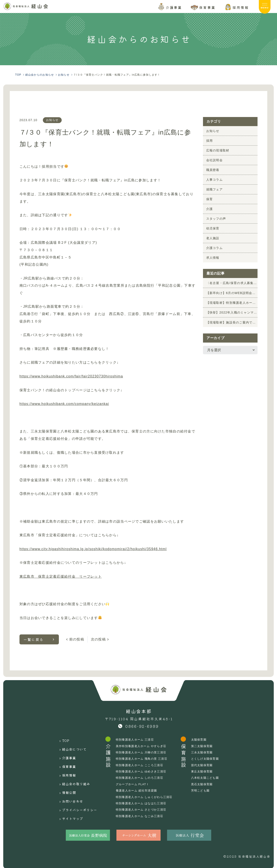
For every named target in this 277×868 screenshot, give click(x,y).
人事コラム (214, 180)
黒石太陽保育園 (207, 784)
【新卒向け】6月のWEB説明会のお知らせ (232, 293)
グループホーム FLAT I (133, 784)
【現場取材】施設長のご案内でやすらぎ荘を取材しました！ (232, 322)
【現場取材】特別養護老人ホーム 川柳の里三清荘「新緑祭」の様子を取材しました (232, 303)
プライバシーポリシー (77, 794)
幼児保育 (213, 228)
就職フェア (214, 189)
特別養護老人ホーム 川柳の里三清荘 (143, 752)
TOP (61, 740)
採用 (210, 141)
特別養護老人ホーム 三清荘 (136, 740)
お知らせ (53, 120)
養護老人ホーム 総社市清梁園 (138, 790)
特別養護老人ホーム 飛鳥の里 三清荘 (144, 759)
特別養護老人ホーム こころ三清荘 (141, 765)
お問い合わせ (69, 787)
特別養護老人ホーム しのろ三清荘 (141, 778)
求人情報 (213, 258)
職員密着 (213, 170)
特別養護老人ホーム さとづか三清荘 (143, 809)
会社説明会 (214, 160)
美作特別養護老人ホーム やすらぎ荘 (143, 746)
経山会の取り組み (73, 774)
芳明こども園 (205, 790)
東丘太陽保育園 (207, 771)
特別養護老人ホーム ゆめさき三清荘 (143, 771)
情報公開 (65, 780)
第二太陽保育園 (207, 746)
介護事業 (65, 753)
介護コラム (214, 248)
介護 (210, 209)
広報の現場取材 (218, 150)
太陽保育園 (203, 740)
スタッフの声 (216, 219)
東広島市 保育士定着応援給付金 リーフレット (61, 576)
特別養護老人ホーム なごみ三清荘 (141, 816)
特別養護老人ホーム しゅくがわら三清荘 (146, 797)
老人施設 (213, 238)
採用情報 (65, 767)
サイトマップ (69, 801)
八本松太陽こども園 (210, 778)
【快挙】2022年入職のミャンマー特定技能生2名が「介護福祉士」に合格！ (232, 312)
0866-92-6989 (142, 726)
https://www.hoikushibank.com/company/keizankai (64, 404)
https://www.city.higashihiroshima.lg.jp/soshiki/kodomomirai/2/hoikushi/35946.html (93, 549)
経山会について (71, 746)
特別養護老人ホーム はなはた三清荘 (143, 803)
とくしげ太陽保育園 (210, 759)
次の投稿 (98, 639)
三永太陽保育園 (207, 752)
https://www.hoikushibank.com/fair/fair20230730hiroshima (71, 376)
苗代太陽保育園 (207, 765)
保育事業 (65, 760)
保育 (210, 199)
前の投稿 (77, 639)
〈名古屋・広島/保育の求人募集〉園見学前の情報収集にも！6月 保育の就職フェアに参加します (232, 283)
